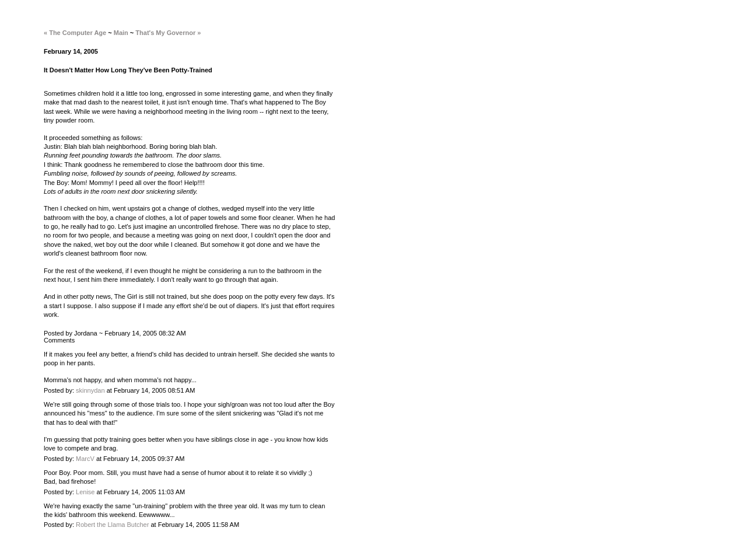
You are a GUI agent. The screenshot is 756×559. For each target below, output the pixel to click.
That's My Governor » (168, 33)
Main (121, 33)
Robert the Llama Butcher (112, 525)
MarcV (85, 459)
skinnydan (90, 390)
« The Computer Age (75, 33)
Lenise (85, 492)
